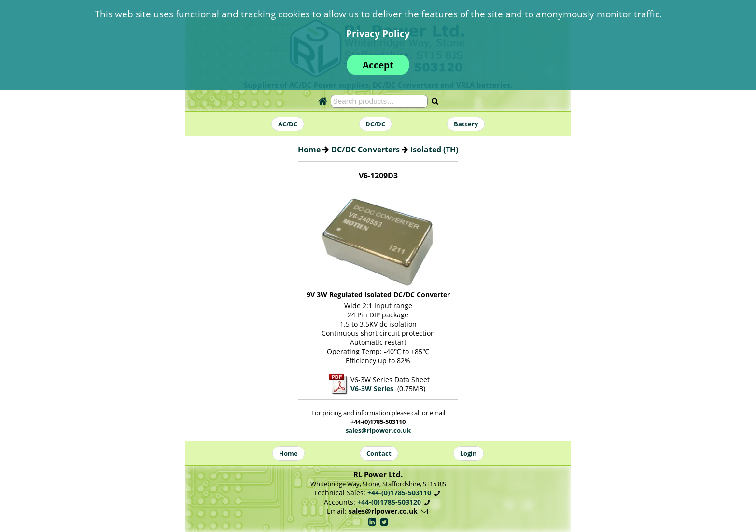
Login (469, 453)
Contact (379, 453)
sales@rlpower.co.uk (378, 430)
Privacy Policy (378, 34)
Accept (378, 65)
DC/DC (375, 124)
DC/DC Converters (365, 150)
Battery (466, 124)
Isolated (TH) (434, 150)
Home (309, 150)
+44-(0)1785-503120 (389, 502)
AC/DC (288, 124)
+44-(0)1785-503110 (399, 493)
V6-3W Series (372, 389)
